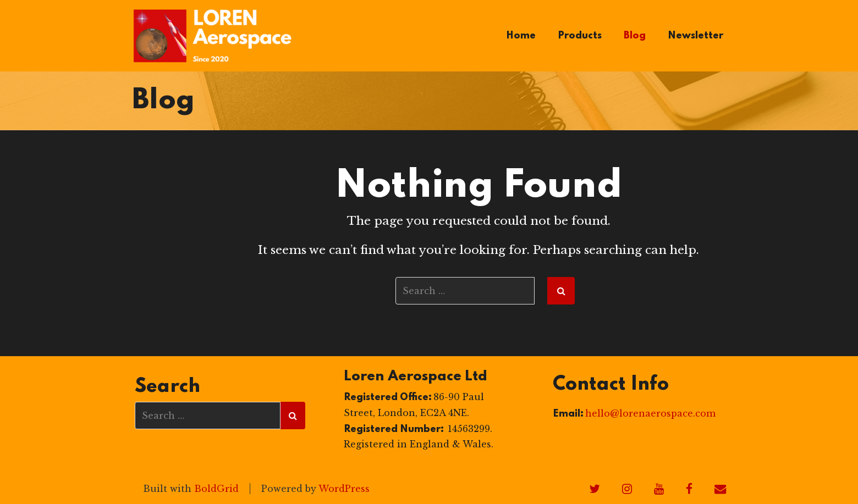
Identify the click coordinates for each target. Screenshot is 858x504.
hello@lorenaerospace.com (650, 413)
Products (580, 36)
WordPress (344, 489)
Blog (635, 36)
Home (521, 36)
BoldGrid (216, 489)
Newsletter (695, 36)
